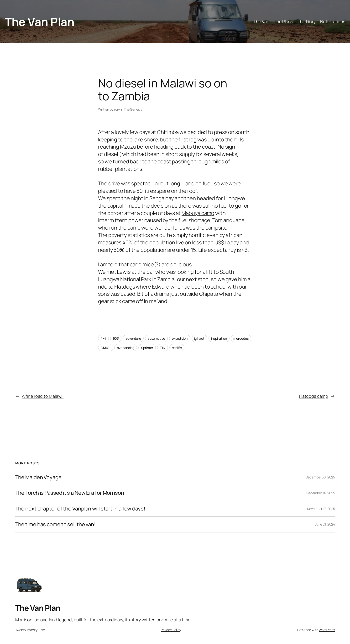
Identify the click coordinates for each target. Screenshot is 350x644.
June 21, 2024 (325, 524)
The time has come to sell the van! (56, 524)
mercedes (241, 338)
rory (117, 109)
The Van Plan (39, 22)
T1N (163, 348)
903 (116, 338)
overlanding (126, 348)
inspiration (219, 338)
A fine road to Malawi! (43, 396)
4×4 (103, 338)
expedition (180, 338)
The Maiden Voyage (38, 477)
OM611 (106, 348)
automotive (156, 338)
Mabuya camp (198, 213)
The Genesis (133, 109)
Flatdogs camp (314, 396)
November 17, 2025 (321, 509)
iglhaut (199, 338)
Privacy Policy (171, 630)
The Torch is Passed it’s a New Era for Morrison (70, 493)
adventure (133, 338)
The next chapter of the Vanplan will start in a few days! (80, 509)
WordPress (327, 630)
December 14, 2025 (321, 493)
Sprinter (147, 348)
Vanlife (177, 348)
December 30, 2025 (320, 477)
